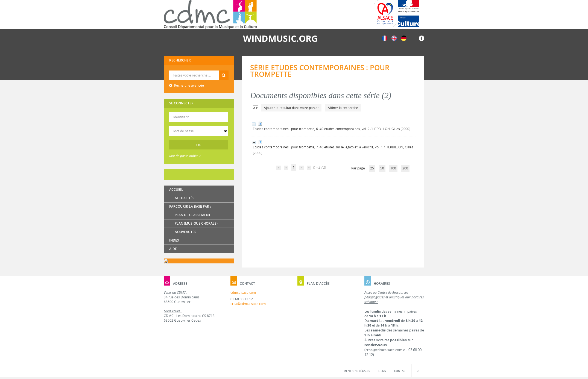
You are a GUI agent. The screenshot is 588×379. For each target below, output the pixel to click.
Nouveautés (185, 232)
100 (393, 168)
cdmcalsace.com (243, 293)
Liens (382, 371)
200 (405, 168)
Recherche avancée (189, 85)
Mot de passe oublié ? (185, 156)
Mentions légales (357, 371)
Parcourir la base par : (190, 206)
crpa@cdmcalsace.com (248, 304)
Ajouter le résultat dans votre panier (291, 108)
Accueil (176, 189)
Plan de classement (193, 215)
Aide (173, 249)
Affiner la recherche (343, 108)
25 (372, 168)
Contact (400, 371)
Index (174, 240)
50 (382, 168)
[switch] (226, 131)
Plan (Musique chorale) (196, 223)
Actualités (185, 198)
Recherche (199, 71)
